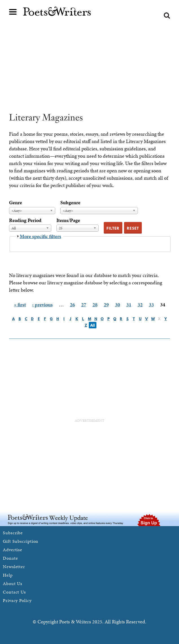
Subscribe (13, 533)
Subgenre (70, 202)
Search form (167, 16)
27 (84, 305)
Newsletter (14, 567)
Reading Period (25, 220)
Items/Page (68, 220)
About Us (13, 583)
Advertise (13, 550)
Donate (10, 558)
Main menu (13, 12)
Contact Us (14, 592)
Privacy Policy (17, 600)
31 (129, 305)
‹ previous (42, 305)
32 (140, 305)
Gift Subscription (21, 541)
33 (151, 305)
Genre (16, 202)
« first (20, 305)
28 (95, 305)
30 (118, 305)
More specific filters (40, 236)
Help (8, 575)
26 (72, 305)
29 (106, 305)
